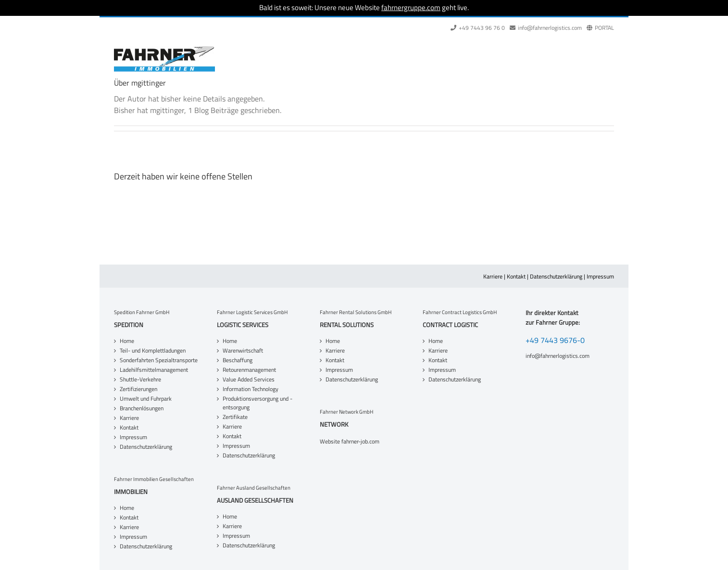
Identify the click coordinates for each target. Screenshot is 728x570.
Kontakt (516, 276)
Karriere (493, 276)
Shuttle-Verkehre (140, 380)
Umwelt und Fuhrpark (146, 399)
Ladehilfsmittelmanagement (154, 370)
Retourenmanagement (249, 370)
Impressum (600, 276)
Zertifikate (235, 417)
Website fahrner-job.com (350, 442)
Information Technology (251, 389)
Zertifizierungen (138, 389)
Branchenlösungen (142, 408)
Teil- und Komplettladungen (153, 351)
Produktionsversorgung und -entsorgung (257, 403)
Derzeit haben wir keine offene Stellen (183, 176)
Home (127, 341)
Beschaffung (238, 360)
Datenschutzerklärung (556, 276)
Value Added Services (249, 380)
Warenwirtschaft (243, 351)
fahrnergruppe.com (411, 7)
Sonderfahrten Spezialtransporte (159, 360)
